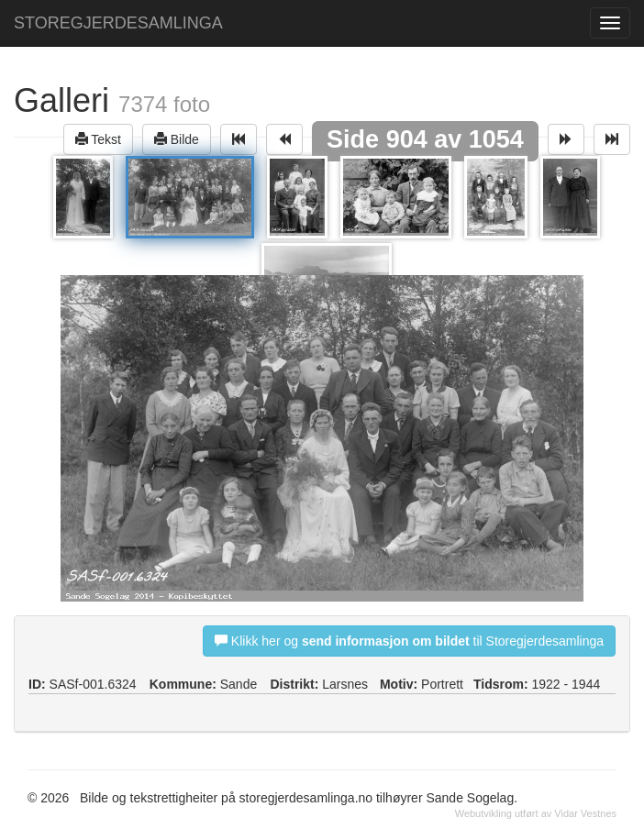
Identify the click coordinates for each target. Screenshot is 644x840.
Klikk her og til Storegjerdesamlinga (409, 641)
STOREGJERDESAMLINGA (118, 23)
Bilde (177, 139)
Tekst (98, 139)
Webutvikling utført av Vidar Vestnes (536, 813)
